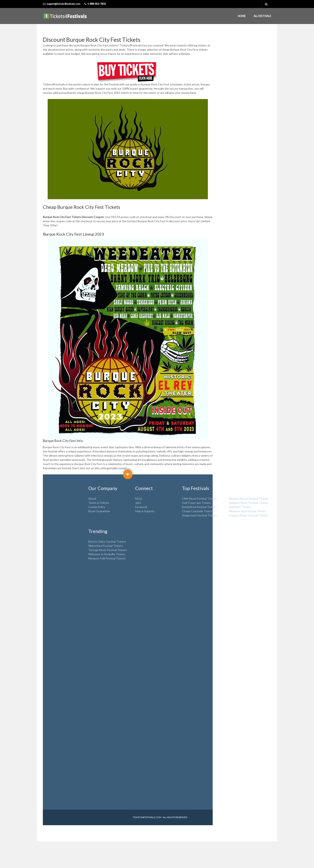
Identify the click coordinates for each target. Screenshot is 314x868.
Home (242, 16)
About (92, 498)
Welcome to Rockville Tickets (107, 554)
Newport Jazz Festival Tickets (248, 511)
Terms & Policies (99, 503)
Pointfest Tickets (240, 507)
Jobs (138, 503)
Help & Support (145, 511)
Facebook (141, 507)
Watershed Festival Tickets (106, 546)
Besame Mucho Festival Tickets (249, 498)
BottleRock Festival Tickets (199, 507)
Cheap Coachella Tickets (198, 511)
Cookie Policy (97, 507)
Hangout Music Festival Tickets (249, 503)
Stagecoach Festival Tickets (200, 515)
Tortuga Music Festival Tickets (108, 550)
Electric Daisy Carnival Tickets (107, 541)
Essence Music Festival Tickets (248, 515)
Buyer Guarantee (99, 511)
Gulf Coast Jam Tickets (197, 503)
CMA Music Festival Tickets (199, 498)
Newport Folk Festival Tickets (107, 558)
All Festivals (262, 16)
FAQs (139, 498)
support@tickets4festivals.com (63, 4)
